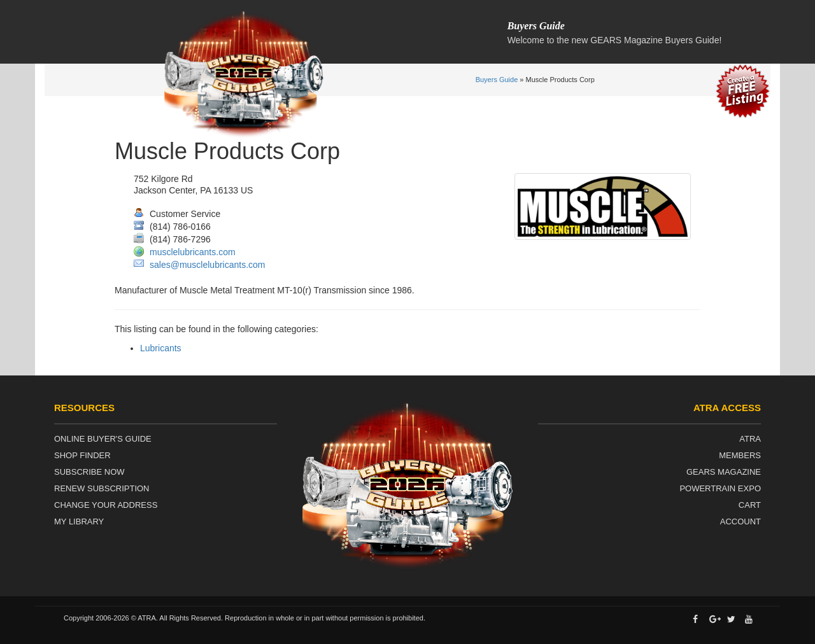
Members (740, 455)
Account (741, 521)
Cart (750, 505)
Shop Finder (82, 455)
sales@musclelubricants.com (208, 265)
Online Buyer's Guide (103, 439)
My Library (79, 521)
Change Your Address (106, 505)
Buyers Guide (497, 80)
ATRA (750, 439)
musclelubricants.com (193, 252)
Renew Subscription (102, 488)
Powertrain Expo (720, 488)
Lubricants (161, 348)
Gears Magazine (724, 472)
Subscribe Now (89, 472)
